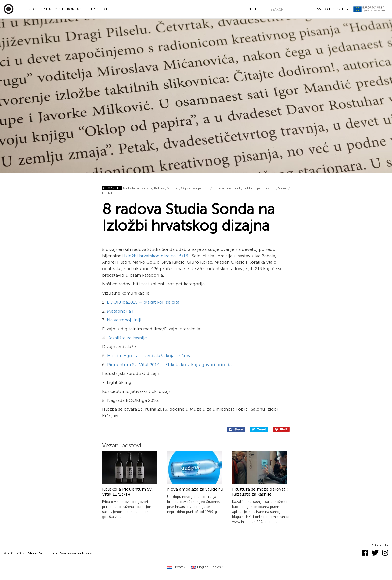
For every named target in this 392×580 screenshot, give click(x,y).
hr (257, 9)
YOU (59, 9)
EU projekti (98, 9)
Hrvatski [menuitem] (180, 567)
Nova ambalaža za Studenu (195, 489)
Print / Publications (217, 188)
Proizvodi (269, 188)
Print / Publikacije (247, 188)
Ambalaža (131, 188)
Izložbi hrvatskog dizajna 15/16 (156, 256)
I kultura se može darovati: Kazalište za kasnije (260, 492)
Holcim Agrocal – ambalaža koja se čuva (149, 356)
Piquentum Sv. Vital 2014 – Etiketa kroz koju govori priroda (169, 365)
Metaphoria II (121, 311)
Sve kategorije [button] (333, 9)
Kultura (160, 188)
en (249, 9)
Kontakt (75, 9)
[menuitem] (177, 567)
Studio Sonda (38, 9)
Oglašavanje (191, 188)
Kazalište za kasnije (127, 338)
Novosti (173, 188)
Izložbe (147, 188)
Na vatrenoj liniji (124, 320)
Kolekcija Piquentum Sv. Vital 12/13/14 (128, 492)
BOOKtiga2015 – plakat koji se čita (143, 302)
